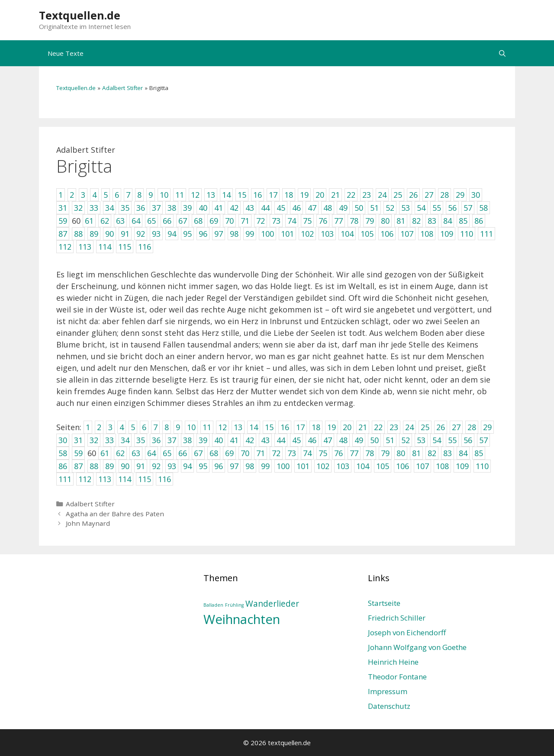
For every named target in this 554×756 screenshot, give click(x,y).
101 (303, 466)
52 (406, 440)
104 (363, 466)
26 (441, 427)
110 (482, 466)
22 (378, 427)
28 (472, 427)
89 (110, 466)
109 (462, 466)
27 (456, 427)
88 (94, 466)
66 (183, 453)
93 (172, 466)
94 (187, 466)
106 (403, 466)
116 (164, 479)
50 (374, 440)
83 (448, 453)
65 (167, 453)
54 (437, 440)
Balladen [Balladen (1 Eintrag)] (213, 605)
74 (307, 453)
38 (187, 440)
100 (283, 466)
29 (487, 427)
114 (125, 479)
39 (203, 440)
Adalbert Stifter (122, 88)
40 (219, 440)
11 (207, 427)
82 (432, 453)
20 (347, 427)
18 (316, 427)
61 (105, 453)
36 (156, 440)
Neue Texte (66, 53)
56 (468, 440)
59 (78, 453)
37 (172, 440)
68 (214, 453)
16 (285, 427)
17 (300, 427)
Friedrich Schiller (397, 618)
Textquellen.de (80, 15)
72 (276, 453)
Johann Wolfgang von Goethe (417, 647)
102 (323, 466)
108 (442, 466)
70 (245, 453)
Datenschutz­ (389, 706)
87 (78, 466)
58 (63, 453)
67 (198, 453)
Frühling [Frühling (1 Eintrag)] (234, 605)
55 (452, 440)
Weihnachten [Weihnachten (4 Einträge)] (242, 619)
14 (254, 427)
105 (383, 466)
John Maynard (88, 523)
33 (110, 440)
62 (120, 453)
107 (422, 466)
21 (363, 427)
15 (269, 427)
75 (323, 453)
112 (85, 479)
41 (234, 440)
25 (425, 427)
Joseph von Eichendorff (407, 632)
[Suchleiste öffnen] (502, 53)
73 (292, 453)
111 (65, 479)
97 (234, 466)
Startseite (384, 603)
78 (370, 453)
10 (191, 427)
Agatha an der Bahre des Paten (115, 514)
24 (409, 427)
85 (479, 453)
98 (250, 466)
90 (125, 466)
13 (238, 427)
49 (359, 440)
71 (261, 453)
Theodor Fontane (397, 677)
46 (312, 440)
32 (94, 440)
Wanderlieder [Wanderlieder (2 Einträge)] (272, 604)
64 (151, 453)
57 (483, 440)
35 (141, 440)
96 (219, 466)
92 (156, 466)
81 (416, 453)
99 (265, 466)
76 (338, 453)
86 (63, 466)
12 (222, 427)
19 (332, 427)
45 (296, 440)
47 (328, 440)
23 (394, 427)
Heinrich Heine (393, 662)
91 (141, 466)
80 (401, 453)
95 (203, 466)
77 (354, 453)
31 (78, 440)
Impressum (388, 691)
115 (145, 479)
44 (281, 440)
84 (463, 453)
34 (125, 440)
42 (250, 440)
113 (105, 479)
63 (136, 453)
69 (229, 453)
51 (390, 440)
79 (385, 453)
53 (421, 440)
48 (343, 440)
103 (343, 466)
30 (63, 440)
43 (265, 440)
